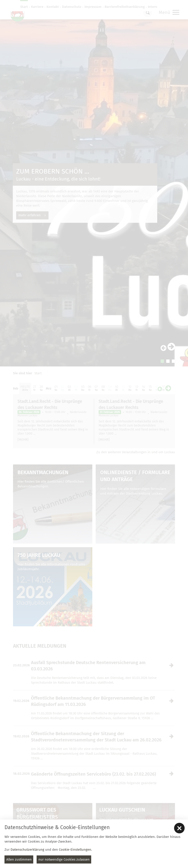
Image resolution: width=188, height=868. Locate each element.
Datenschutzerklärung (27, 850)
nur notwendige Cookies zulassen (64, 859)
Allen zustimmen (19, 859)
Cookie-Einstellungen (75, 850)
